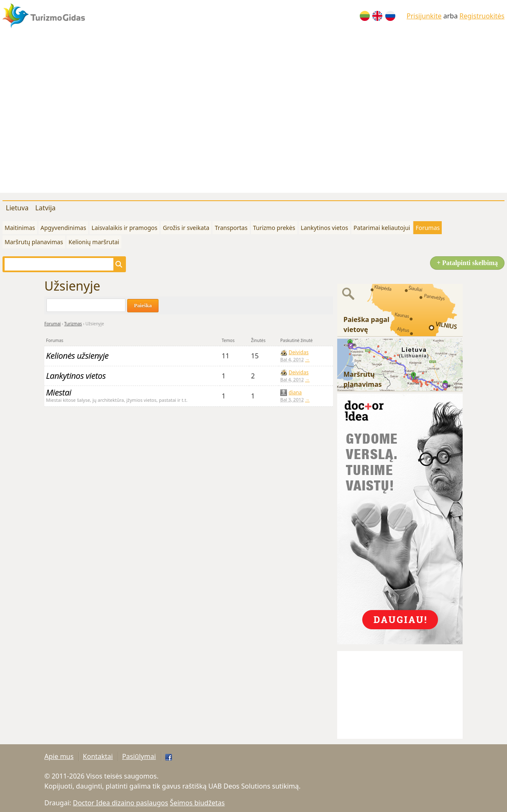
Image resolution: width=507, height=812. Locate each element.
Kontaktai (98, 756)
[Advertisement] (78, 114)
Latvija (45, 208)
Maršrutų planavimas (34, 242)
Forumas (428, 228)
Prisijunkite (424, 16)
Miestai (59, 392)
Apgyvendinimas (63, 228)
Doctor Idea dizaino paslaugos (120, 803)
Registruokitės (482, 16)
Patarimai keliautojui (382, 228)
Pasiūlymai (139, 756)
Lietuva (17, 208)
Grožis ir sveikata (186, 228)
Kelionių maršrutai (94, 242)
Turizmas (73, 324)
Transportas (231, 228)
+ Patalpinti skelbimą (467, 263)
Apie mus (59, 756)
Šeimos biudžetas (197, 803)
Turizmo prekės (274, 228)
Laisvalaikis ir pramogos (124, 228)
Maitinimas (20, 228)
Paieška (143, 305)
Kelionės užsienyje (77, 356)
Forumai (52, 324)
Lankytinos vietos (324, 228)
